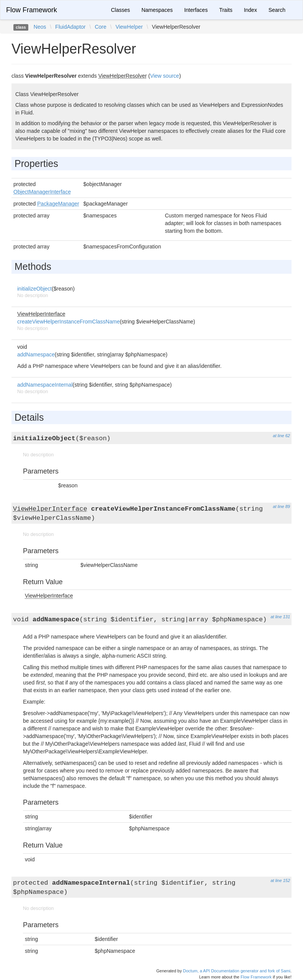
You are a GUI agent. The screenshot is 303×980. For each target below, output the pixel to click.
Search (277, 10)
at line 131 (280, 617)
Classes (121, 10)
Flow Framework (32, 10)
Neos (40, 27)
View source (165, 76)
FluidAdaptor (70, 27)
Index (250, 10)
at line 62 (281, 436)
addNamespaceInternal (45, 385)
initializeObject (34, 289)
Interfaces (196, 10)
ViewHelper (129, 27)
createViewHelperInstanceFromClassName (68, 322)
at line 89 (281, 506)
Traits (226, 10)
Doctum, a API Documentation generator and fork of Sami (237, 971)
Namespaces (157, 10)
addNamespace (36, 354)
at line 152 (280, 880)
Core (101, 27)
